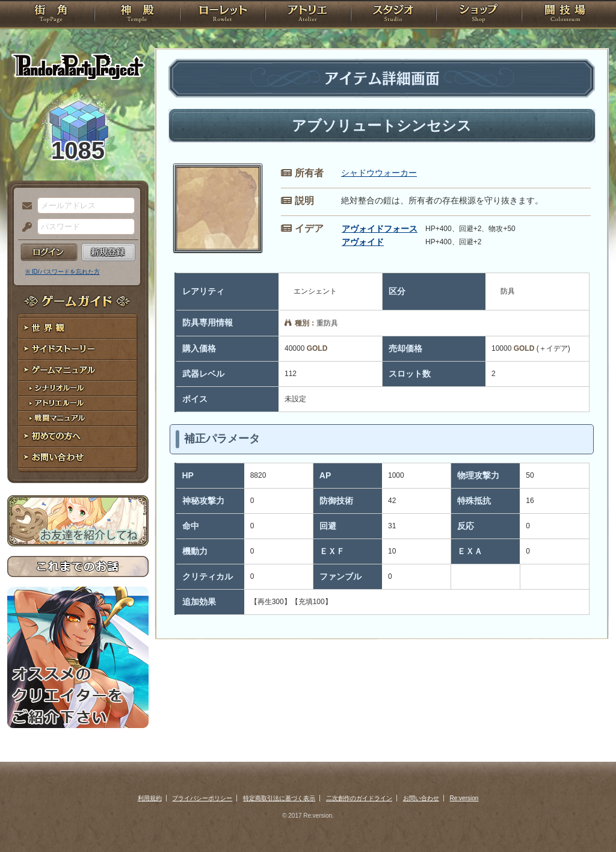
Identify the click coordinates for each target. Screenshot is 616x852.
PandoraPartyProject (78, 66)
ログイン (49, 252)
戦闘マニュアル (78, 418)
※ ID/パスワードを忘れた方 (63, 272)
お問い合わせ (78, 458)
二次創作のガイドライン (359, 798)
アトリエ (308, 15)
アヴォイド (363, 242)
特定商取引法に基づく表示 (279, 798)
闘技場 (565, 15)
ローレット (223, 15)
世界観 (78, 328)
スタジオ (393, 15)
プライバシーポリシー (202, 798)
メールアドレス (24, 206)
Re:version (464, 798)
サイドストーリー (78, 349)
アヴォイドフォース (380, 229)
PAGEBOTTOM (586, 819)
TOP (51, 15)
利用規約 (150, 798)
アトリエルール (78, 403)
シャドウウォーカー (379, 173)
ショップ (479, 15)
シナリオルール (78, 388)
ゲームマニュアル (78, 370)
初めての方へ (78, 437)
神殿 (137, 15)
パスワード (24, 227)
